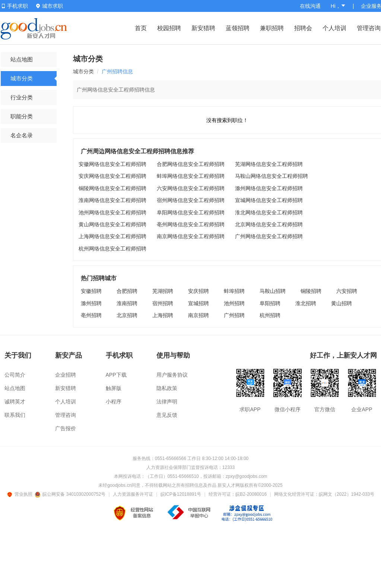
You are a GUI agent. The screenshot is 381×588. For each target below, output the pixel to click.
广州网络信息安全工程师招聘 (269, 236)
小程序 (114, 402)
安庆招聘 (199, 291)
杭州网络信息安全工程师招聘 (112, 249)
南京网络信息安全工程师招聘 (191, 236)
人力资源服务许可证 (133, 494)
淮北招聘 (306, 303)
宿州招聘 (163, 303)
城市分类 (22, 78)
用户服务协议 (172, 375)
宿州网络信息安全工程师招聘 (191, 200)
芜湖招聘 (163, 291)
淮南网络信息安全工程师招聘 (112, 200)
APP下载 (116, 375)
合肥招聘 (127, 291)
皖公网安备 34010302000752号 (71, 494)
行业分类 (22, 97)
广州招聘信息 (117, 71)
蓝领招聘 (238, 28)
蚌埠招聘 (234, 291)
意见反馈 (167, 415)
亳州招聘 (91, 315)
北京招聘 (127, 315)
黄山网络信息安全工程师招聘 (112, 224)
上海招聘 (163, 315)
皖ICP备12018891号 (181, 494)
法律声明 (167, 402)
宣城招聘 (199, 303)
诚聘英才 (15, 402)
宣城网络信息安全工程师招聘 (269, 200)
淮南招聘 (127, 303)
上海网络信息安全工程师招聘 (112, 236)
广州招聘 (234, 315)
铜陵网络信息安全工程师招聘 (112, 188)
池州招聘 (234, 303)
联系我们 (15, 415)
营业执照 (21, 494)
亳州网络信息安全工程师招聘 (191, 224)
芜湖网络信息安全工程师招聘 (269, 164)
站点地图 (22, 59)
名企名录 (22, 135)
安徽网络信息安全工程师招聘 (112, 164)
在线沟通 (310, 6)
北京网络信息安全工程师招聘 (269, 224)
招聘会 (303, 28)
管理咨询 (369, 28)
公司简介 (15, 375)
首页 (141, 28)
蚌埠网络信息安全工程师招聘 (191, 176)
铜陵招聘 (311, 291)
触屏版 (114, 388)
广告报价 (66, 428)
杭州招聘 (270, 315)
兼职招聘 (272, 28)
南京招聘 (199, 315)
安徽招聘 (91, 291)
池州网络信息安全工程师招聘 (112, 212)
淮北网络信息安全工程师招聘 (269, 212)
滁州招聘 (91, 303)
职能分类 (22, 116)
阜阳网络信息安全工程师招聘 (191, 212)
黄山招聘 (342, 303)
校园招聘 (169, 28)
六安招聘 (347, 291)
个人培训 (334, 28)
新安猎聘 (203, 28)
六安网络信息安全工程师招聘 (191, 188)
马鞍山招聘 (273, 291)
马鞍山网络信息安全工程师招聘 (272, 176)
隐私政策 (167, 388)
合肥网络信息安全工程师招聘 (191, 164)
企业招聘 (66, 375)
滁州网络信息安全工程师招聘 (269, 188)
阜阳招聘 (270, 303)
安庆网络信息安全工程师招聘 (112, 176)
